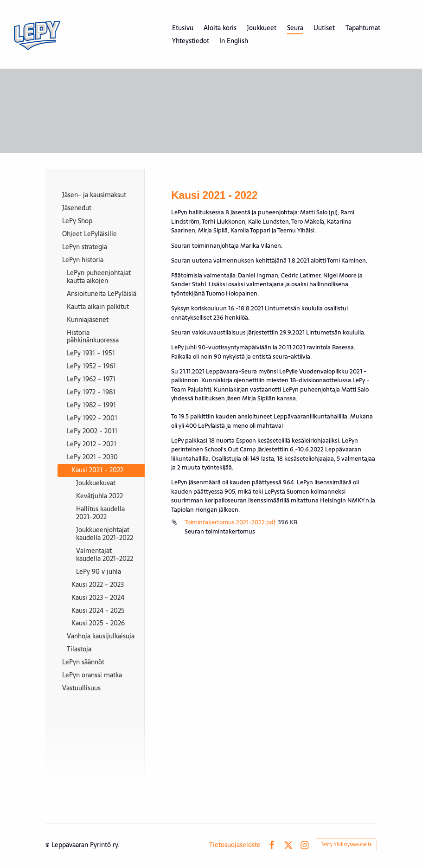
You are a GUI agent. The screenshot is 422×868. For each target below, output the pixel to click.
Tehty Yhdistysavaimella (346, 845)
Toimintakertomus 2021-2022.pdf (230, 522)
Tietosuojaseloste (235, 845)
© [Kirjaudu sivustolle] (48, 845)
